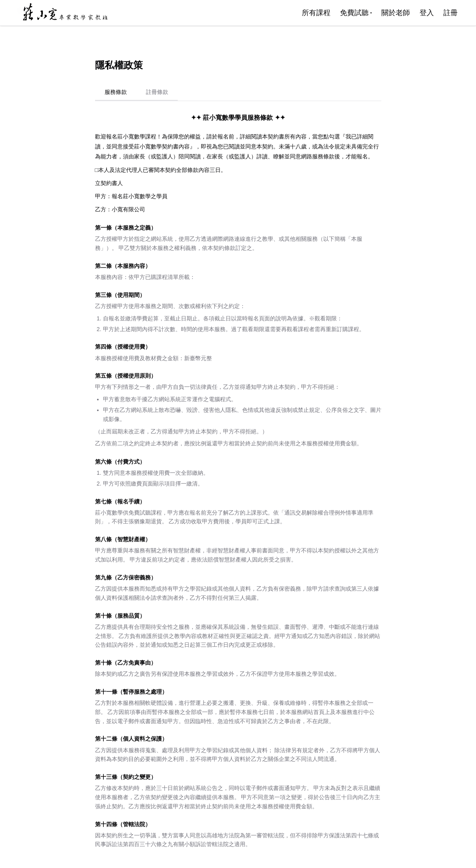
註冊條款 (157, 92)
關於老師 (396, 13)
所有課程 (316, 13)
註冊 (451, 13)
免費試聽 (356, 13)
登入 (427, 13)
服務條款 (116, 92)
